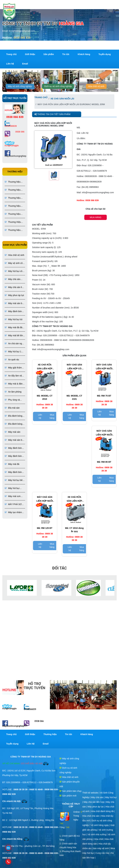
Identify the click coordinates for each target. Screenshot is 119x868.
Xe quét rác (12, 360)
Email (25, 64)
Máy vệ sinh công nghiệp (20, 86)
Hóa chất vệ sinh (96, 86)
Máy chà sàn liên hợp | (95, 802)
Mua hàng (96, 217)
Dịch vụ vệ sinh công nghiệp (58, 86)
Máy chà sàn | (98, 797)
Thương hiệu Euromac (13, 198)
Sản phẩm (49, 54)
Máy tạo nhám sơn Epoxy (13, 513)
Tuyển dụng (105, 54)
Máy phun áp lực (14, 295)
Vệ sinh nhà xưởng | (98, 834)
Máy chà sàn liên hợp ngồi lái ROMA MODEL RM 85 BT (104, 433)
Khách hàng (84, 54)
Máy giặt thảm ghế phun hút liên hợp (13, 368)
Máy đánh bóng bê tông (14, 312)
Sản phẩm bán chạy (71, 791)
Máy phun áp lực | (97, 807)
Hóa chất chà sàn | (92, 816)
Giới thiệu (30, 54)
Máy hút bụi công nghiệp (15, 271)
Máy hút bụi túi (13, 319)
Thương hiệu (50, 734)
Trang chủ (11, 54)
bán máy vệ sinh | (102, 848)
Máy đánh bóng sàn (14, 448)
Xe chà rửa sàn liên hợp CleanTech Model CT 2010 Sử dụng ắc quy (74, 499)
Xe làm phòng (13, 392)
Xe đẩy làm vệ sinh (13, 376)
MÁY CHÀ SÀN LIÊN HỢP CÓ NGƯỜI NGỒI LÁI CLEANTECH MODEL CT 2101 (74, 367)
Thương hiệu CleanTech (13, 190)
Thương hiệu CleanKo (13, 230)
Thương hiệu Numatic (13, 206)
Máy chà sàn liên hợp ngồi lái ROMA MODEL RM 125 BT (45, 499)
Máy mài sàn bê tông (14, 304)
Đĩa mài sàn (12, 408)
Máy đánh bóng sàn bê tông (14, 456)
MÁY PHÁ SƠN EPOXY (14, 504)
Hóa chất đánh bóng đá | (103, 811)
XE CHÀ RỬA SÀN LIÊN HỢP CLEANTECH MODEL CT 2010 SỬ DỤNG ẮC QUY (45, 367)
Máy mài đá (12, 464)
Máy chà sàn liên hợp (14, 287)
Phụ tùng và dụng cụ (12, 400)
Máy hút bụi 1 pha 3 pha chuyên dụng (13, 352)
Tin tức (66, 54)
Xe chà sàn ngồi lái (14, 344)
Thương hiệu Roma (13, 182)
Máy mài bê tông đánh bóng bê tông (14, 336)
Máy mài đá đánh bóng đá (15, 328)
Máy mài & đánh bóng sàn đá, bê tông (15, 384)
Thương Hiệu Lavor (13, 222)
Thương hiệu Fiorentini (13, 214)
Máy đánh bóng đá (14, 472)
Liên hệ (10, 64)
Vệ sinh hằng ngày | (101, 825)
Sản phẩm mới (68, 796)
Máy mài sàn (12, 432)
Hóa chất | (99, 839)
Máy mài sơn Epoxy (13, 496)
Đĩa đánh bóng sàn (13, 416)
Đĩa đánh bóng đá (13, 424)
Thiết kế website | (91, 793)
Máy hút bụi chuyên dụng (12, 488)
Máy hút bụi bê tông (14, 480)
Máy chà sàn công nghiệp (12, 279)
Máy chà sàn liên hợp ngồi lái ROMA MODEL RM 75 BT (104, 367)
